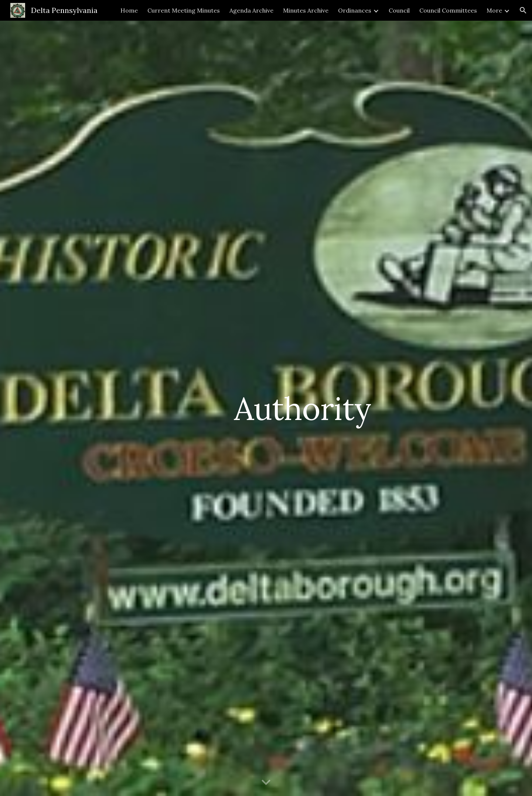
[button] (523, 10)
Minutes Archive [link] (306, 10)
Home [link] (129, 10)
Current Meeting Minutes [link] (184, 10)
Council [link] (399, 10)
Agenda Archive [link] (251, 10)
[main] (302, 408)
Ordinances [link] (355, 10)
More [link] (494, 10)
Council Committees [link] (448, 10)
